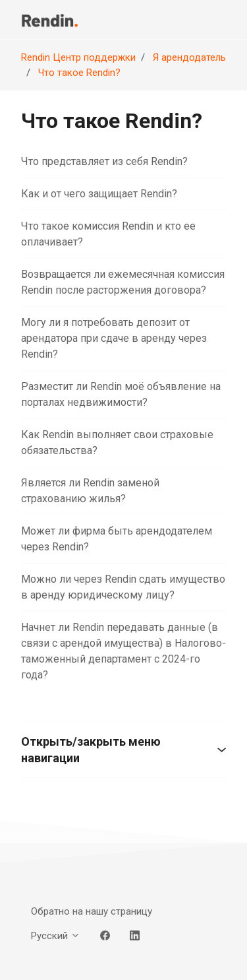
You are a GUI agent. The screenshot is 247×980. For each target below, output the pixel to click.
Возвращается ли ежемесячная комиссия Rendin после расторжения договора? (123, 282)
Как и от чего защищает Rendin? (99, 194)
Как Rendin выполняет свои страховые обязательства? (117, 442)
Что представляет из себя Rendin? (104, 161)
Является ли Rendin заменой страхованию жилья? (90, 491)
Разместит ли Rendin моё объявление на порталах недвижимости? (121, 394)
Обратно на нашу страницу (92, 911)
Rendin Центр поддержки (78, 57)
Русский (56, 936)
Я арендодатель (189, 57)
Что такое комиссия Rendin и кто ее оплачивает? (108, 234)
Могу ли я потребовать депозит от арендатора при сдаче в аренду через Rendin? (114, 338)
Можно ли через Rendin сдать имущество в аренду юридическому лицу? (123, 587)
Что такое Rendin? (79, 73)
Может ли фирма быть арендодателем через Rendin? (117, 539)
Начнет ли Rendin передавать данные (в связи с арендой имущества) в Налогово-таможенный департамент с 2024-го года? (123, 651)
